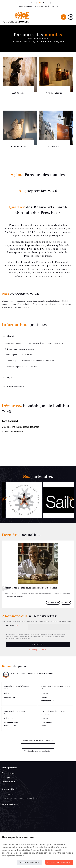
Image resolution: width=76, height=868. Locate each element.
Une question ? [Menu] (9, 789)
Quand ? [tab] (11, 336)
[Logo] (15, 17)
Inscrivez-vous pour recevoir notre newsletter (20, 798)
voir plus (8, 693)
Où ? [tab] (10, 378)
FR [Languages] (40, 3)
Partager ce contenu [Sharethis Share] (50, 3)
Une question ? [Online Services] (29, 3)
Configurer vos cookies (30, 862)
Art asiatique (54, 93)
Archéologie (18, 147)
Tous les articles (53, 603)
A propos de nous (9, 773)
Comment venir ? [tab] (16, 387)
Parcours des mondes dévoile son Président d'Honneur (31, 588)
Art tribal (18, 93)
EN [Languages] (43, 3)
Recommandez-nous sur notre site (37, 741)
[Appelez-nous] (64, 17)
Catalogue (6, 778)
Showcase (54, 147)
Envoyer (38, 645)
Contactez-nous (8, 782)
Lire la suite (66, 603)
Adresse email (12, 626)
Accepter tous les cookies (59, 862)
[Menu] (71, 17)
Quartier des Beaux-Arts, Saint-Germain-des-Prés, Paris (38, 6)
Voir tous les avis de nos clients (37, 751)
